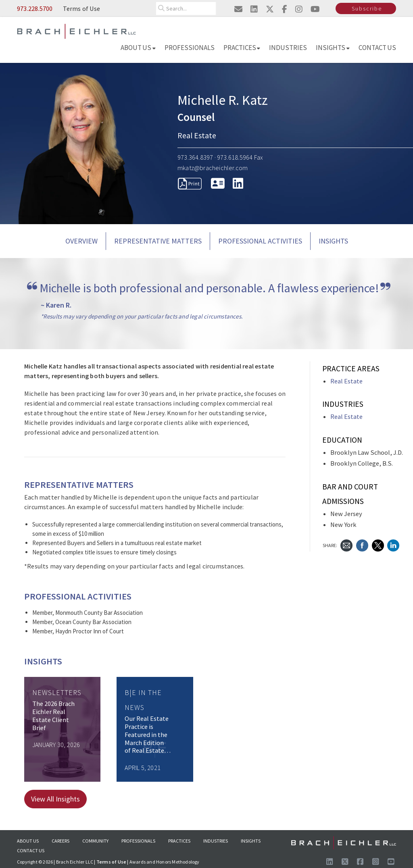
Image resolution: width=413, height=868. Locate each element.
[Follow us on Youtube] (391, 862)
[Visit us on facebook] (285, 9)
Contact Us (378, 48)
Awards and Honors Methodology (165, 862)
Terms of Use (81, 8)
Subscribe (367, 8)
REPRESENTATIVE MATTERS (158, 241)
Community (95, 841)
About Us (138, 48)
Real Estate (346, 381)
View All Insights (55, 799)
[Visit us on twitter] (270, 9)
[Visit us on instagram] (299, 9)
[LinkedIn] (238, 183)
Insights (333, 48)
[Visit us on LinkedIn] (330, 862)
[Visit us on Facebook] (360, 862)
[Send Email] (346, 544)
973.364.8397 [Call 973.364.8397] (195, 157)
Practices (242, 48)
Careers (60, 841)
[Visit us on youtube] (315, 9)
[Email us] (238, 9)
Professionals (190, 48)
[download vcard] (218, 183)
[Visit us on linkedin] (254, 9)
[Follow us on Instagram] (375, 862)
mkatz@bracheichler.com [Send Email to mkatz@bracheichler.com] (213, 168)
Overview (81, 241)
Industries (288, 48)
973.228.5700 (35, 8)
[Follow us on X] (345, 862)
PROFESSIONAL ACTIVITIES (260, 241)
